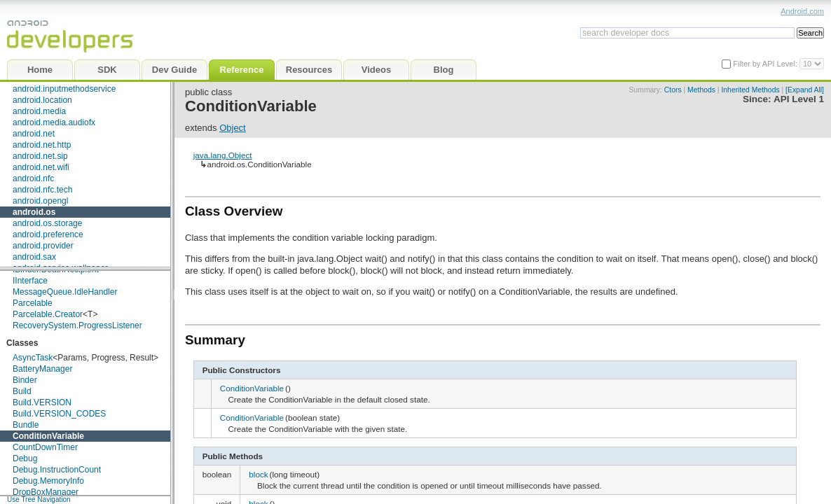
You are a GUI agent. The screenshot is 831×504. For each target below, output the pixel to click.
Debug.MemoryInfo (48, 481)
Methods (701, 90)
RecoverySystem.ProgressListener (77, 325)
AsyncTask (33, 358)
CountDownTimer (45, 447)
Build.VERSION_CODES (59, 414)
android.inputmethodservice (64, 89)
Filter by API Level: (766, 64)
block (258, 474)
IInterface (30, 281)
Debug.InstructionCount (57, 470)
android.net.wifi (41, 167)
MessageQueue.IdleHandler (65, 292)
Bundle (26, 425)
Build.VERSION (42, 402)
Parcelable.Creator (48, 314)
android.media (39, 111)
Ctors (673, 90)
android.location (42, 100)
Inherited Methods (750, 90)
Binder (25, 380)
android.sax (34, 257)
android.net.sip (40, 156)
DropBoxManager (46, 492)
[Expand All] (805, 90)
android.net (34, 134)
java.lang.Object (223, 155)
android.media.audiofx (54, 122)
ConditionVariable (48, 436)
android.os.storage (47, 223)
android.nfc (33, 178)
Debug (25, 458)
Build (22, 391)
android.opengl (40, 201)
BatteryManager (42, 369)
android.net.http (42, 145)
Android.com (802, 11)
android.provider (43, 246)
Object (233, 128)
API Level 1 (799, 99)
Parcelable (33, 303)
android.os (34, 212)
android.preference (48, 234)
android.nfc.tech (42, 190)
